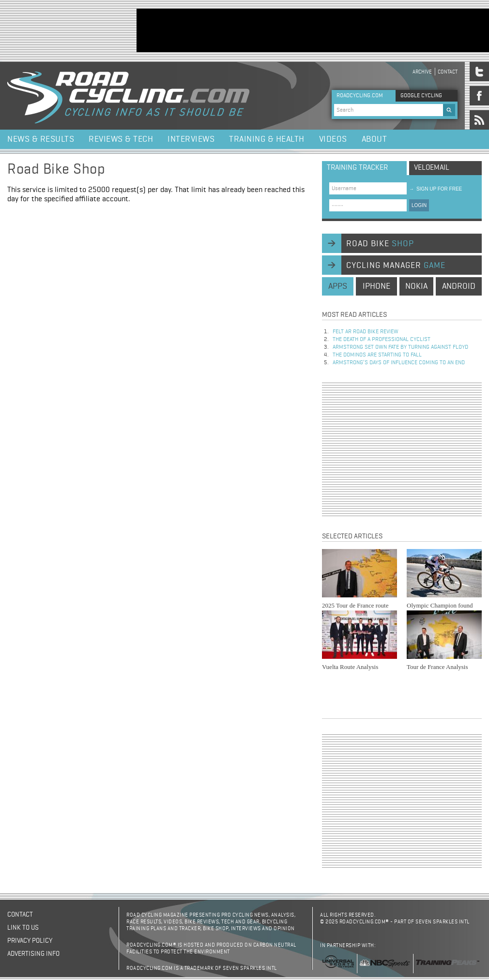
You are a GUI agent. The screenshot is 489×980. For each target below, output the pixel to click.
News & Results (41, 139)
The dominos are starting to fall (377, 355)
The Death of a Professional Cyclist (382, 340)
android (459, 286)
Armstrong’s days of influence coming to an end (399, 363)
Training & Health (267, 139)
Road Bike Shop (56, 170)
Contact (448, 72)
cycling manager (396, 266)
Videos (333, 139)
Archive (422, 72)
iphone (376, 286)
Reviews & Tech (121, 139)
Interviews (191, 139)
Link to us (23, 928)
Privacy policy (30, 941)
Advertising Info (33, 954)
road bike (380, 244)
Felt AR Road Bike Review (366, 332)
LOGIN (419, 205)
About (374, 139)
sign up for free (436, 189)
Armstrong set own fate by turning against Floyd (400, 347)
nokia (416, 286)
